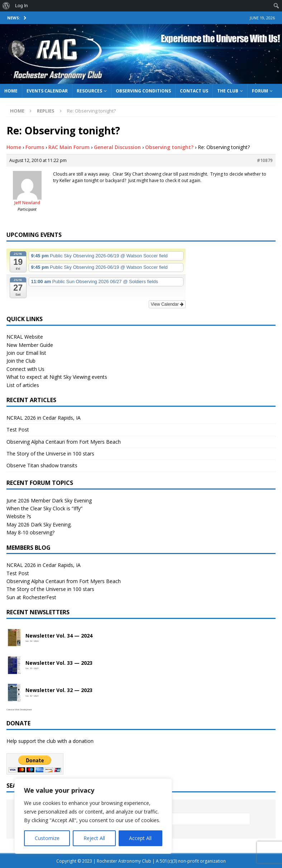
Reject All (94, 838)
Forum (260, 91)
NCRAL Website (25, 337)
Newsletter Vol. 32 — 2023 (59, 690)
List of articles (23, 385)
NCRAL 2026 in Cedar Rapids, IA (44, 418)
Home (11, 91)
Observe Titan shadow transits (42, 465)
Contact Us (194, 91)
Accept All (140, 838)
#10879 (265, 160)
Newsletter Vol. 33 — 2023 (59, 663)
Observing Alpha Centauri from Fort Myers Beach (64, 442)
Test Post (18, 430)
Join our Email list (26, 353)
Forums (35, 147)
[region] (93, 816)
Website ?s (19, 516)
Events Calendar (47, 91)
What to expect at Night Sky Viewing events (57, 377)
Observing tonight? (169, 147)
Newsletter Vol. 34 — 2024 (59, 636)
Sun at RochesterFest (31, 597)
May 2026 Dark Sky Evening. (39, 524)
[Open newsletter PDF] (14, 638)
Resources (89, 91)
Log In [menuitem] (21, 6)
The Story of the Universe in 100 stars (50, 454)
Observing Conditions (143, 91)
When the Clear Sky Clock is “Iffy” (44, 508)
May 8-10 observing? (30, 532)
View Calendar (167, 304)
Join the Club (21, 361)
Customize (47, 838)
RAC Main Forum (69, 147)
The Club (228, 91)
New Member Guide (30, 345)
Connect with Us (25, 369)
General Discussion (117, 147)
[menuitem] (6, 6)
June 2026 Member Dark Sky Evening (49, 500)
